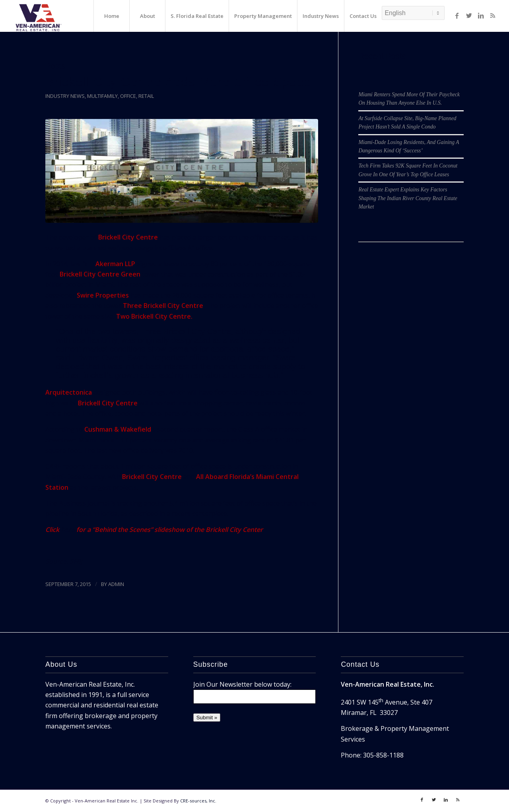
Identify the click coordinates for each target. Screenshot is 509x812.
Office (128, 96)
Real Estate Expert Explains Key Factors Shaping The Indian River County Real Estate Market (408, 198)
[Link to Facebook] (457, 16)
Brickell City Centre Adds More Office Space (178, 82)
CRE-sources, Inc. (198, 801)
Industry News (65, 96)
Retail (146, 96)
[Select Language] (413, 13)
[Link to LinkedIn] (481, 16)
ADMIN (116, 584)
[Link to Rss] (493, 16)
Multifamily (102, 96)
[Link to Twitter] (469, 16)
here (68, 530)
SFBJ (76, 561)
